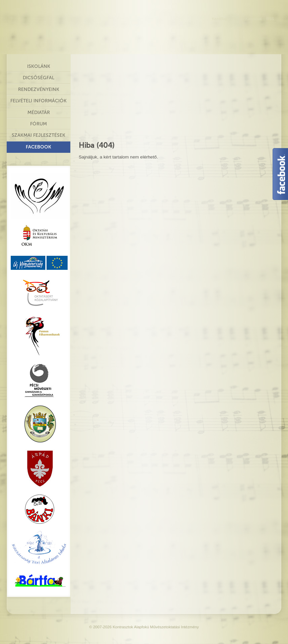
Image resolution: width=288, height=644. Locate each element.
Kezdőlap (220, 19)
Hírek (236, 19)
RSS (270, 19)
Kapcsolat (254, 19)
